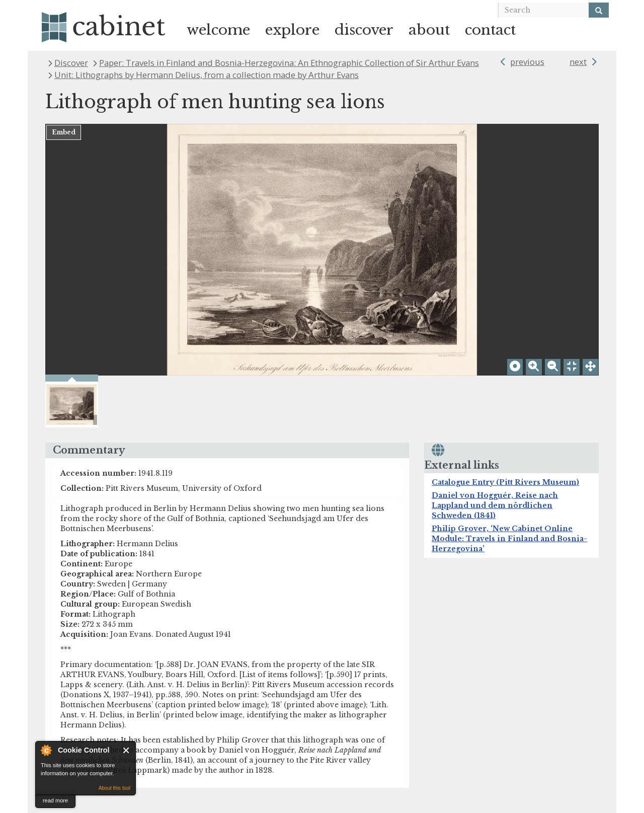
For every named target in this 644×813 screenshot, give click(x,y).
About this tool (114, 788)
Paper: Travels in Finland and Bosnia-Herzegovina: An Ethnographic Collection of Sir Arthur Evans (289, 63)
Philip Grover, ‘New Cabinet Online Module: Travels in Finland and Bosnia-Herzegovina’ (509, 539)
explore (292, 30)
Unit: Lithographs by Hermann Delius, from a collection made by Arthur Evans (207, 75)
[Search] (599, 10)
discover (364, 30)
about (429, 30)
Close (127, 750)
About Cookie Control (46, 750)
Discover (71, 63)
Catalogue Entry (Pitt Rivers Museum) (505, 482)
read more (55, 800)
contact (490, 30)
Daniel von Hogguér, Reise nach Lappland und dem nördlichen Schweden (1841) (495, 505)
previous (527, 62)
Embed (64, 132)
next (578, 62)
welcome (218, 30)
